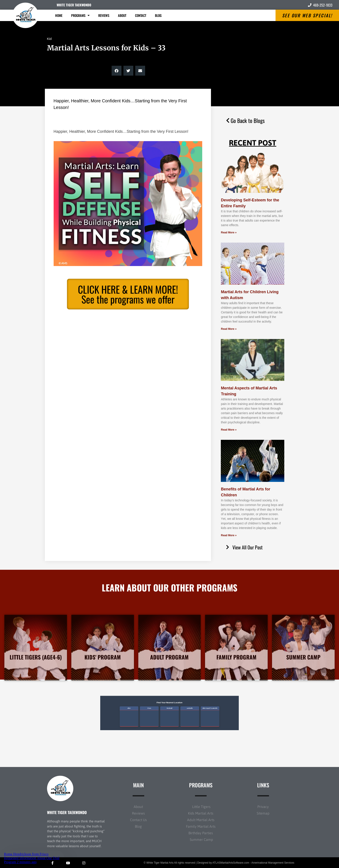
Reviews (104, 15)
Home (59, 15)
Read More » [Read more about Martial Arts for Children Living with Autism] (229, 329)
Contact (141, 15)
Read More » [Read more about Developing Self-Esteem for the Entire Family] (229, 233)
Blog (158, 15)
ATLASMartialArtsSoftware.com (231, 863)
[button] (117, 71)
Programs (80, 15)
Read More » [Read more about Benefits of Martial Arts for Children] (229, 535)
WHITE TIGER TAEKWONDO (74, 5)
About (122, 15)
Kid (49, 39)
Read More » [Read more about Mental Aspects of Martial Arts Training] (229, 430)
